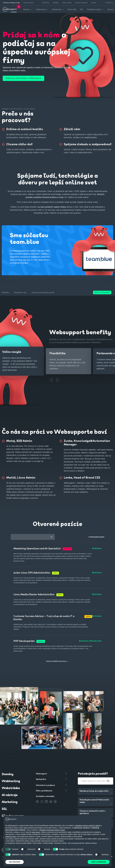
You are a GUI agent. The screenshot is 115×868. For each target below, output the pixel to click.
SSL (84, 9)
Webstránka (11, 788)
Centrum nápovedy (81, 3)
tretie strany (36, 832)
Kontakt (94, 3)
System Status (67, 3)
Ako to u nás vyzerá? (102, 292)
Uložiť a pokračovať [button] (99, 862)
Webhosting (11, 781)
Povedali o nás (20, 292)
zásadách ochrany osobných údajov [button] (88, 826)
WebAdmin (46, 3)
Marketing (10, 802)
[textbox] (33, 537)
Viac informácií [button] (15, 862)
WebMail (56, 3)
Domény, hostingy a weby (11, 3)
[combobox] (33, 537)
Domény (8, 774)
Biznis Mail (74, 9)
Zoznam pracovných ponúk (43, 292)
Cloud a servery (28, 3)
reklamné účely (11, 837)
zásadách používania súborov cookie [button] (52, 830)
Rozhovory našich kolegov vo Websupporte (27, 78)
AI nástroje (10, 795)
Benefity (5, 292)
